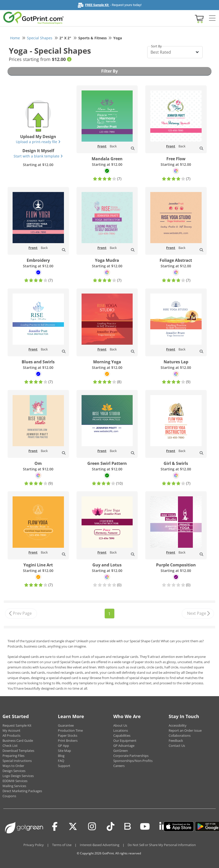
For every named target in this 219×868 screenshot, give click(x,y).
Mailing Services (14, 786)
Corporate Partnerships (131, 756)
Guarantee (66, 725)
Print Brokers (68, 741)
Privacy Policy (34, 845)
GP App (63, 746)
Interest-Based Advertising (100, 845)
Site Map (64, 751)
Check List (10, 746)
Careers (119, 766)
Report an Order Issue (185, 730)
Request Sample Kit (17, 725)
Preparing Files (13, 756)
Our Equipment (125, 741)
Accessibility (178, 725)
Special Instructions (17, 761)
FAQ (61, 761)
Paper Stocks (68, 735)
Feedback (176, 741)
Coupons (9, 796)
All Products (11, 735)
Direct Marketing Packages (22, 791)
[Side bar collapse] (212, 18)
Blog (61, 756)
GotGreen (121, 751)
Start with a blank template (38, 156)
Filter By (109, 71)
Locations (121, 730)
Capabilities (122, 735)
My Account (11, 730)
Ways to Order (13, 766)
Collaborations (180, 735)
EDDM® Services (15, 781)
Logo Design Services (18, 776)
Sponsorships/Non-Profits (133, 761)
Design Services (14, 771)
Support (64, 766)
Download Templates (18, 751)
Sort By (156, 46)
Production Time (70, 730)
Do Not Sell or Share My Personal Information (162, 845)
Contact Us (177, 746)
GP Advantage (124, 746)
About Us (120, 725)
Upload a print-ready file (38, 142)
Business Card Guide (18, 741)
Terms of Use (62, 845)
